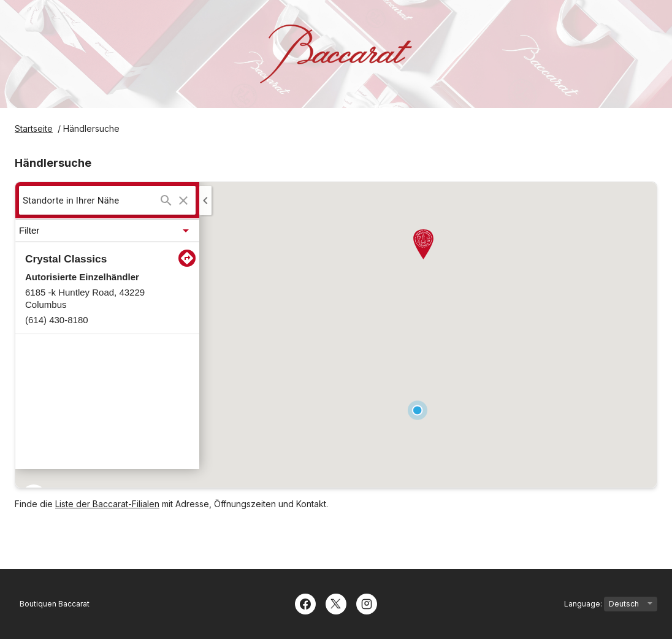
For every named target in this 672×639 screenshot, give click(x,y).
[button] (107, 231)
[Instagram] (367, 603)
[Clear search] (183, 201)
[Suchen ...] (166, 201)
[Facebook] (305, 603)
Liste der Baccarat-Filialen (107, 504)
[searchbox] (90, 200)
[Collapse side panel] (205, 201)
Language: (611, 604)
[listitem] (107, 288)
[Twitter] (336, 603)
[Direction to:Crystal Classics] (187, 258)
